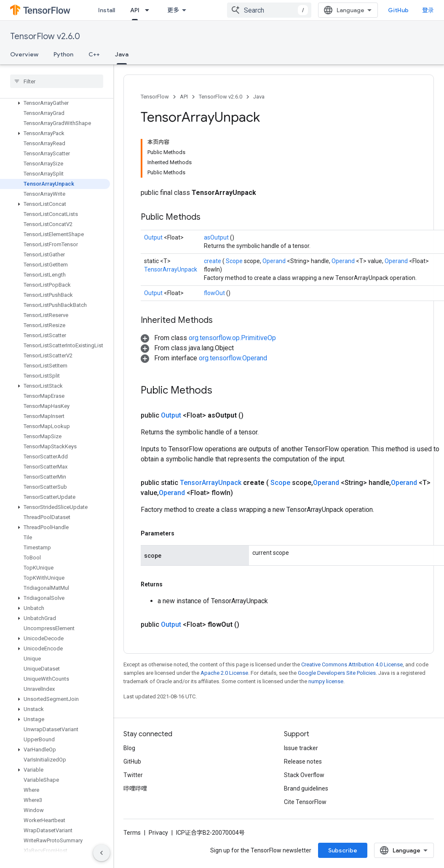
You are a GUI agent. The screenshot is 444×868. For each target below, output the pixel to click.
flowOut (215, 293)
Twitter (133, 775)
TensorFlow (155, 97)
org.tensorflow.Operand (233, 358)
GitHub (398, 10)
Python (63, 54)
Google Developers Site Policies (337, 673)
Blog (129, 748)
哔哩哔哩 (135, 788)
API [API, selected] (135, 10)
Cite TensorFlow (305, 802)
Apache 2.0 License (224, 673)
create (213, 261)
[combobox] (269, 10)
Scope (235, 261)
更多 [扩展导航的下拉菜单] (173, 10)
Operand (275, 261)
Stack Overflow (304, 775)
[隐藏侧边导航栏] (102, 853)
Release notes (303, 761)
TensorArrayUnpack (171, 269)
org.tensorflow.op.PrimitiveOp (232, 338)
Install (107, 10)
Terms (132, 833)
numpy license (326, 681)
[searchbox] (57, 81)
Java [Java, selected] (122, 54)
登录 (428, 10)
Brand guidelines (306, 788)
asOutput (217, 237)
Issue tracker (301, 748)
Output (154, 237)
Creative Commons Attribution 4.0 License (352, 664)
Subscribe (343, 850)
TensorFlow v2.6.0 (45, 36)
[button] (55, 103)
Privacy (158, 833)
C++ (94, 54)
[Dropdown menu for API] (150, 10)
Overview (24, 54)
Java (259, 97)
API (184, 97)
